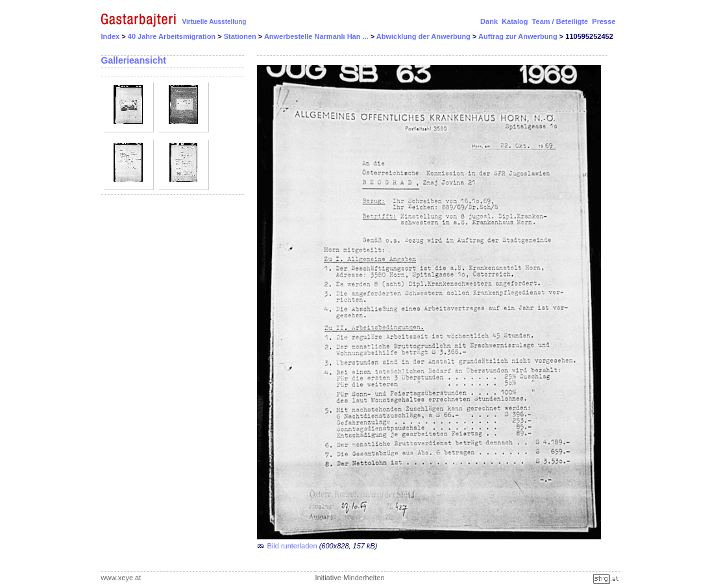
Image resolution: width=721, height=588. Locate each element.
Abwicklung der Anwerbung (424, 36)
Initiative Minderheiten (350, 578)
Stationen (241, 36)
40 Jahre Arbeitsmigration (173, 36)
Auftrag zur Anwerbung (519, 36)
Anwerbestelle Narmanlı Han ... (317, 36)
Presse (604, 21)
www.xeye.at (121, 578)
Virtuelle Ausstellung (214, 22)
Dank (489, 21)
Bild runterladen (292, 546)
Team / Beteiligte (560, 21)
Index (111, 36)
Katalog (515, 21)
